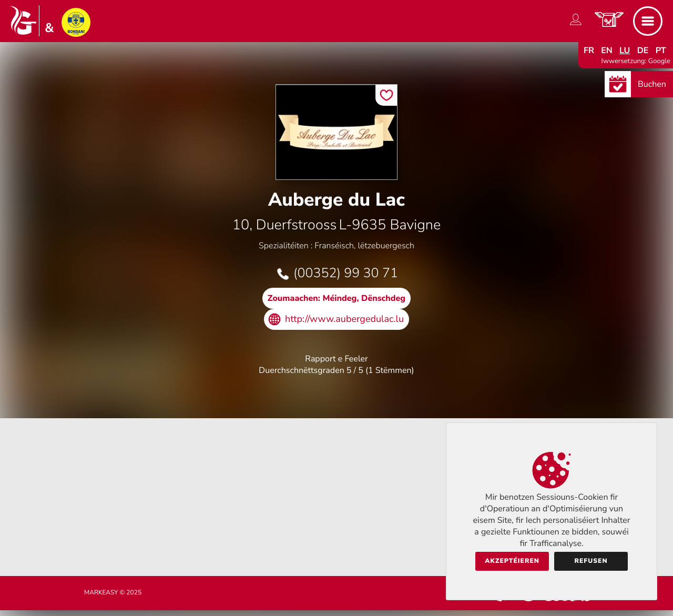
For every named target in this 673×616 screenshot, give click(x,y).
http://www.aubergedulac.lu (344, 319)
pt (661, 51)
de (643, 51)
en (607, 51)
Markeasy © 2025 (113, 593)
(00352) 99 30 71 (346, 273)
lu (625, 51)
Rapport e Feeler (336, 359)
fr (589, 51)
